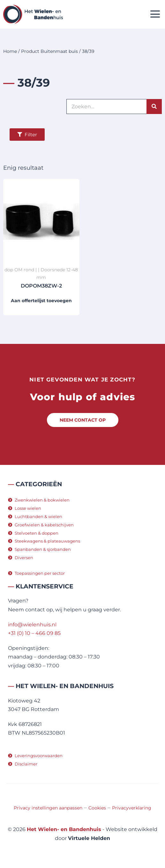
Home (10, 51)
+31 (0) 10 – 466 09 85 (34, 633)
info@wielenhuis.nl (32, 625)
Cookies (97, 808)
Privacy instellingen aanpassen (48, 808)
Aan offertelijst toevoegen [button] (41, 301)
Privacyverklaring (132, 808)
